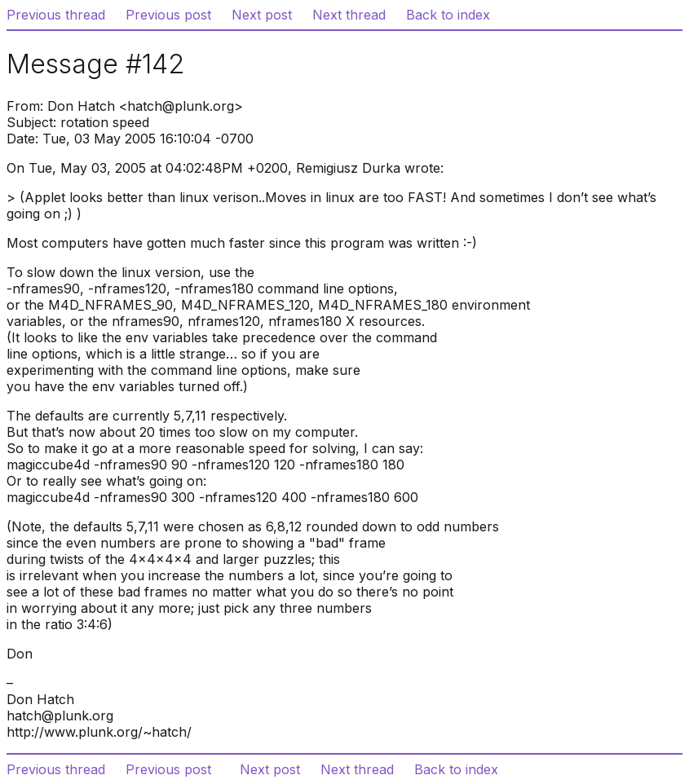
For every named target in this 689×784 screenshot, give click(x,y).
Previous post (168, 15)
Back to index (448, 15)
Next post (262, 15)
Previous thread (56, 15)
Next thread (349, 15)
